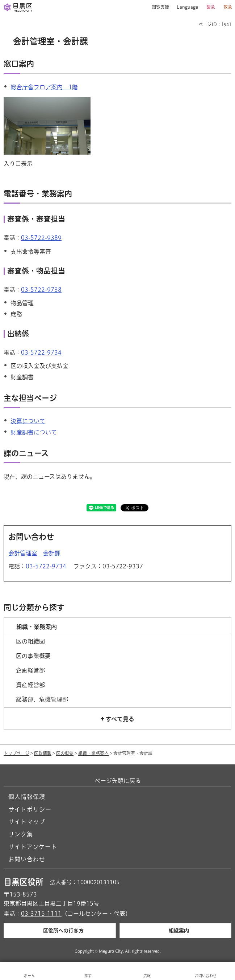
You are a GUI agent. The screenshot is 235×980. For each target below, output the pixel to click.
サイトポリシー (30, 809)
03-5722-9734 (41, 352)
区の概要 (65, 753)
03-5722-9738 (41, 290)
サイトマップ (27, 822)
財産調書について (34, 432)
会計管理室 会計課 (34, 553)
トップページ (16, 753)
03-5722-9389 (41, 238)
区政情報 (43, 753)
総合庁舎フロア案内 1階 (44, 87)
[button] (158, 7)
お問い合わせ (27, 859)
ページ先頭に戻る (118, 781)
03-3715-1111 (41, 914)
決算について (28, 421)
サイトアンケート (33, 847)
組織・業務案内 (93, 753)
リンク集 (21, 834)
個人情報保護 (27, 797)
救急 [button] (228, 7)
